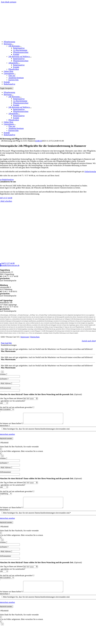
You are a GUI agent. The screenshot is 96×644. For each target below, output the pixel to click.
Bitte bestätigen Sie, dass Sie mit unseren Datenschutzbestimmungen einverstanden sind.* (37, 518)
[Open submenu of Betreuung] (13, 44)
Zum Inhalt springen (9, 2)
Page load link (6, 343)
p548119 (39, 141)
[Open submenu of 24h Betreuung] (21, 47)
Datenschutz (35, 337)
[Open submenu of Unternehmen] (15, 74)
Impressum (25, 337)
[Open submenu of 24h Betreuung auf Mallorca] (31, 57)
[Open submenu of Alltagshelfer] (19, 64)
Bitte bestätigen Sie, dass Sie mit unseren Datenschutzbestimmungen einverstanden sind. (37, 431)
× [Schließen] (2, 372)
